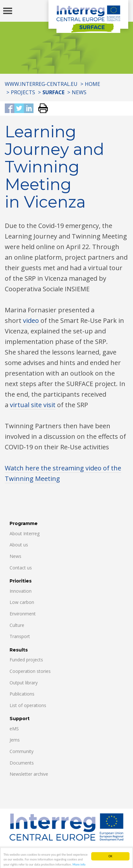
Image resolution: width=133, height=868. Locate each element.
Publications (22, 694)
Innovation (21, 591)
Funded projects (26, 660)
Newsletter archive (29, 774)
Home (92, 84)
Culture (17, 625)
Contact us (21, 568)
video (32, 320)
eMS (14, 729)
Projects (23, 92)
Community (22, 751)
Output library (24, 683)
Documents (22, 763)
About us (19, 545)
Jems (15, 740)
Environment (23, 614)
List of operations (28, 705)
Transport (20, 636)
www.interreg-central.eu (41, 84)
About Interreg (25, 533)
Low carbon (22, 602)
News (79, 92)
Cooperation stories (30, 671)
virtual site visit (33, 405)
